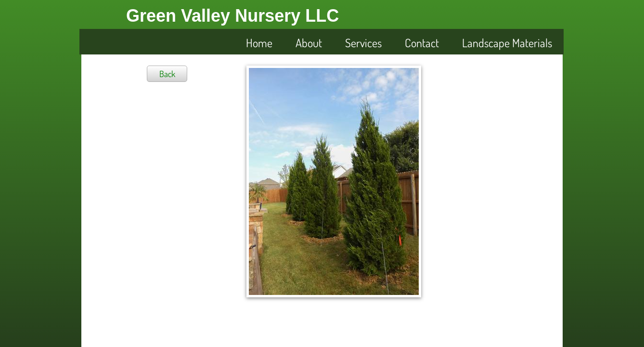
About (309, 43)
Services (363, 43)
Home (259, 43)
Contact (422, 43)
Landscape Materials (507, 43)
